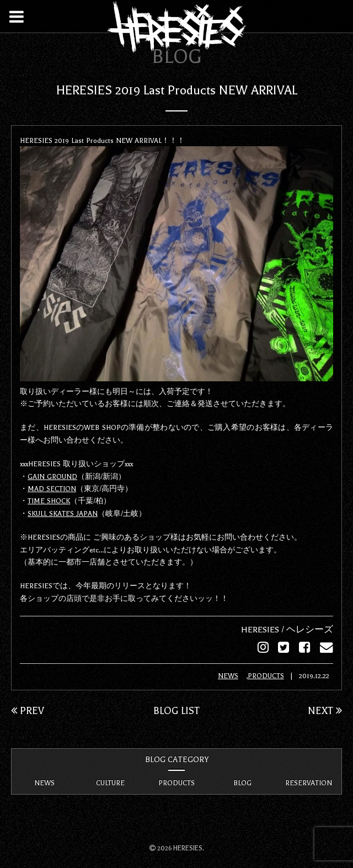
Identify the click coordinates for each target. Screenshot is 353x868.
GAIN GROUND (52, 476)
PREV (28, 710)
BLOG (242, 782)
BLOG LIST (176, 710)
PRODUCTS (266, 675)
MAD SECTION (52, 488)
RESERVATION (309, 782)
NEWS (228, 675)
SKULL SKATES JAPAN (63, 513)
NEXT (325, 710)
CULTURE (110, 782)
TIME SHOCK (49, 500)
